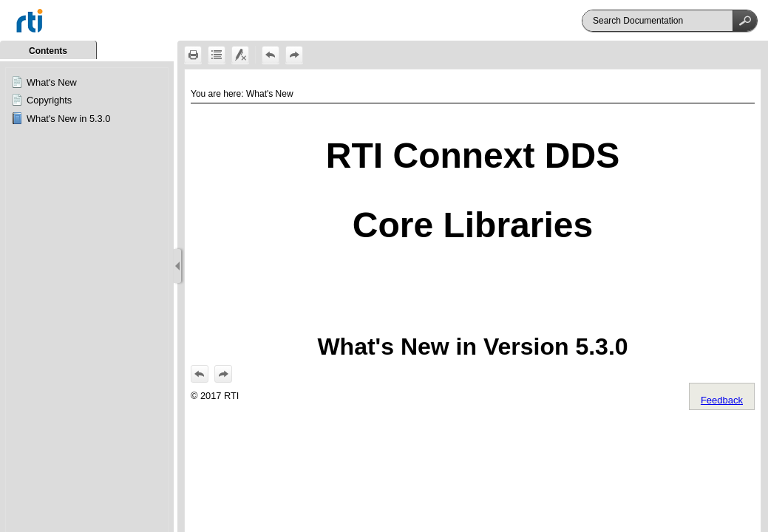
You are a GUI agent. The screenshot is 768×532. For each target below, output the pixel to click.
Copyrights (49, 100)
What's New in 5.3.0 (68, 119)
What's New (52, 82)
